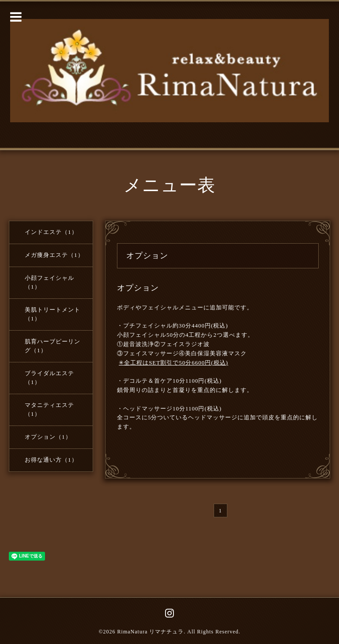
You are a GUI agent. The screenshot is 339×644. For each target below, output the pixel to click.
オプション (138, 288)
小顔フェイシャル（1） (49, 282)
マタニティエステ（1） (49, 409)
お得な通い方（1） (51, 460)
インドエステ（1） (51, 232)
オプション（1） (48, 437)
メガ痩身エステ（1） (54, 255)
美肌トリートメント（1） (53, 314)
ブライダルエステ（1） (49, 378)
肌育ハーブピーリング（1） (53, 346)
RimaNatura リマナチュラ (151, 632)
